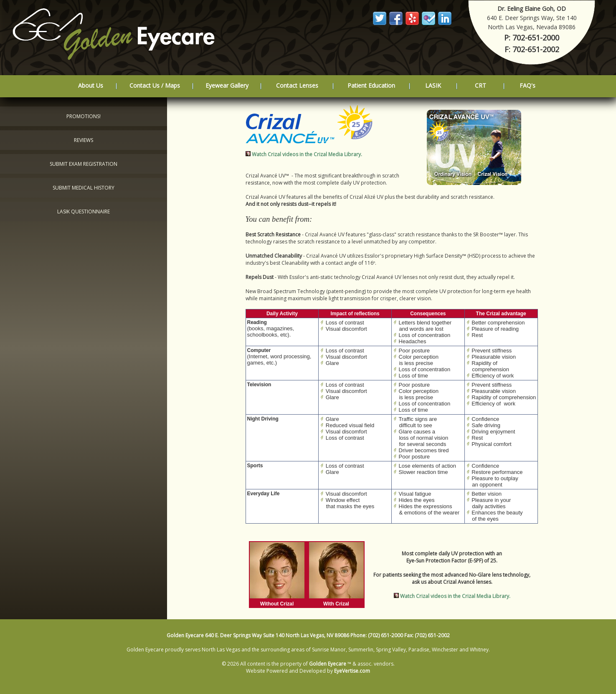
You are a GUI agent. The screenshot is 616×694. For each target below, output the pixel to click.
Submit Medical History (84, 188)
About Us (91, 85)
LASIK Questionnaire (84, 211)
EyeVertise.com (352, 671)
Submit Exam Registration (84, 164)
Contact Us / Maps (155, 85)
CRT (480, 85)
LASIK (433, 85)
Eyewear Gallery (227, 85)
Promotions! (84, 116)
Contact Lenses (297, 85)
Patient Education (371, 85)
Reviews (84, 140)
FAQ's (527, 85)
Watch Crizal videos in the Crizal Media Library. (307, 154)
